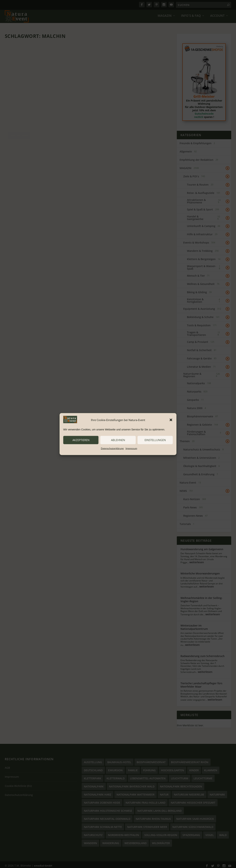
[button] (171, 420)
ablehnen (118, 440)
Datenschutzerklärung (112, 448)
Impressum (131, 448)
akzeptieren (81, 440)
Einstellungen (155, 440)
